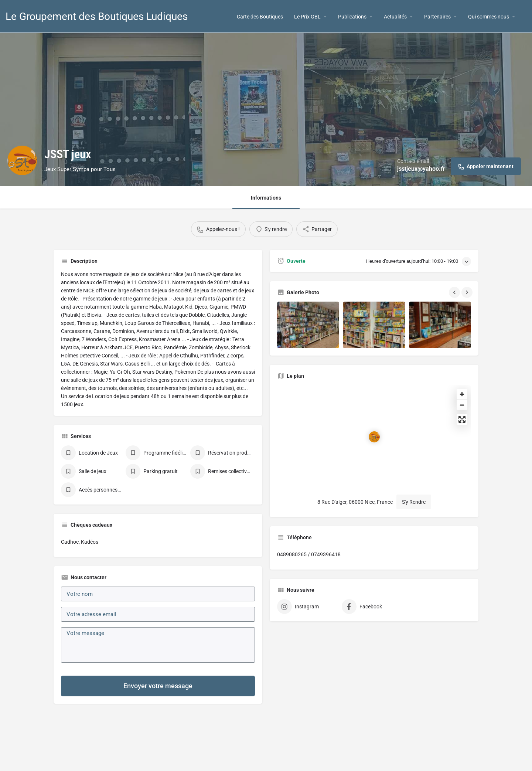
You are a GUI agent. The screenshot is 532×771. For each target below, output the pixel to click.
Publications (352, 17)
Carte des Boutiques (260, 17)
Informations (266, 198)
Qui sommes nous (489, 17)
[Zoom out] (462, 405)
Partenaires (437, 17)
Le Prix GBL (307, 17)
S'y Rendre (414, 502)
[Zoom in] (462, 394)
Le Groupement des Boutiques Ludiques (97, 16)
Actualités (395, 17)
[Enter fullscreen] (462, 419)
